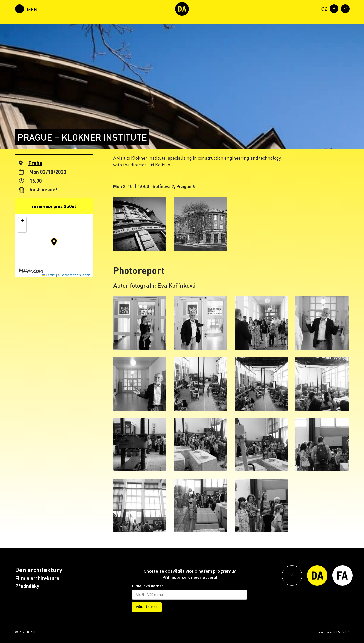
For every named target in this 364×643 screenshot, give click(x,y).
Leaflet (49, 275)
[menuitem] (323, 8)
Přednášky (27, 586)
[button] (54, 242)
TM (338, 632)
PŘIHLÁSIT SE (147, 607)
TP (347, 632)
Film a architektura (37, 578)
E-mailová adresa (148, 586)
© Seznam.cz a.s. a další (75, 275)
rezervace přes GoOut (54, 206)
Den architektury (39, 570)
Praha (35, 163)
